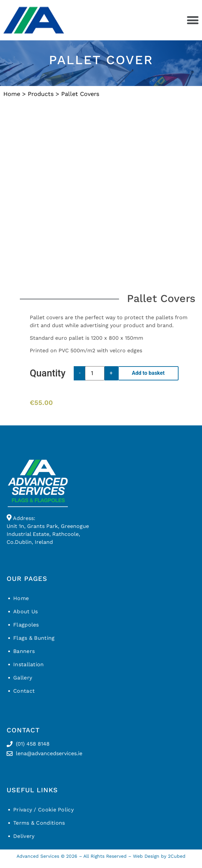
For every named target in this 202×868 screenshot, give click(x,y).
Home (12, 94)
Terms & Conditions (39, 823)
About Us (25, 611)
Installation (29, 664)
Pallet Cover (101, 60)
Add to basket (148, 373)
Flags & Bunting (34, 638)
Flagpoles (26, 625)
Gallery (23, 678)
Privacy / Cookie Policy (43, 810)
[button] (193, 20)
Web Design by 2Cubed (159, 856)
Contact (24, 691)
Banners (24, 651)
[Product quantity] (95, 373)
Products (41, 94)
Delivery (24, 836)
